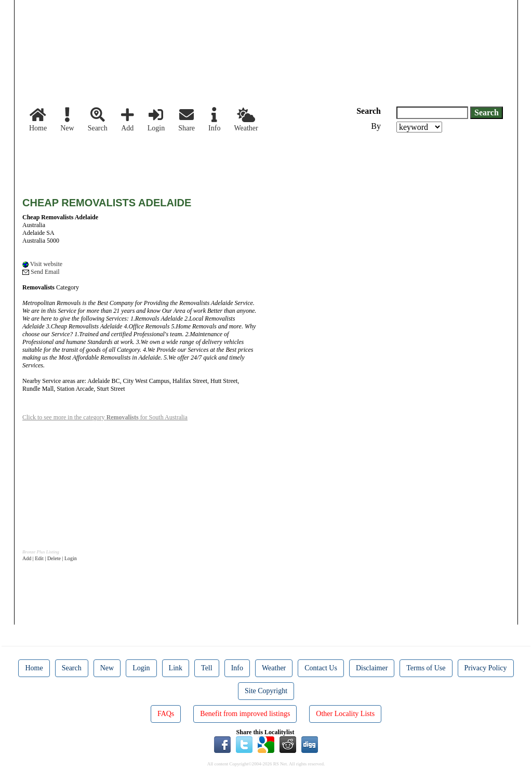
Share (187, 120)
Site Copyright (266, 691)
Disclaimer (372, 668)
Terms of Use (426, 668)
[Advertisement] (211, 161)
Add (128, 120)
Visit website (42, 264)
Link (176, 668)
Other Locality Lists (345, 714)
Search (98, 120)
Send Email (41, 272)
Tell (207, 668)
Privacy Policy (486, 668)
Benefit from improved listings (245, 714)
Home (38, 120)
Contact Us (321, 668)
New (67, 120)
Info (214, 120)
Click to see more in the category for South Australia (105, 417)
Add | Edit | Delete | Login (50, 558)
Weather (246, 120)
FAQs (166, 714)
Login (156, 120)
